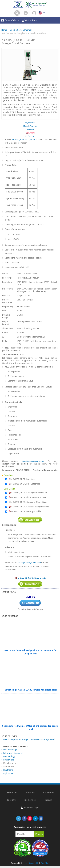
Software (30, 130)
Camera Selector (10, 20)
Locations (12, 800)
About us (30, 792)
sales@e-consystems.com (33, 461)
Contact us (48, 792)
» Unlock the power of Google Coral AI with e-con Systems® (28, 740)
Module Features (30, 126)
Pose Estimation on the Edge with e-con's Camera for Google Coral (30, 652)
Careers (48, 800)
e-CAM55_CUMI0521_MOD (23, 140)
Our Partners (30, 800)
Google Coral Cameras (20, 30)
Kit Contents (30, 136)
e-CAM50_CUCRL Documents (30, 578)
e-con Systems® (30, 863)
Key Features (30, 123)
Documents (30, 133)
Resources (12, 792)
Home (4, 30)
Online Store (29, 20)
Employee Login (30, 808)
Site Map (45, 863)
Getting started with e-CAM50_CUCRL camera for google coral (30, 728)
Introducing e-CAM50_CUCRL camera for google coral (30, 690)
